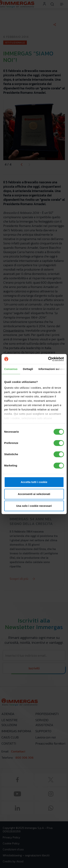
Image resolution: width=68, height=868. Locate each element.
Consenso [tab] (11, 369)
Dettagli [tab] (28, 369)
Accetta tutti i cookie (34, 482)
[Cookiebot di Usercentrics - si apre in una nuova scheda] (48, 359)
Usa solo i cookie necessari (34, 506)
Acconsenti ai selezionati (34, 494)
